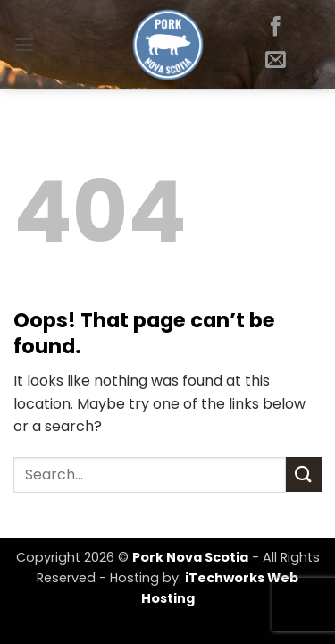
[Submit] (304, 475)
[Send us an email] (276, 61)
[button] (24, 44)
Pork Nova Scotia (190, 557)
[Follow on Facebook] (276, 28)
